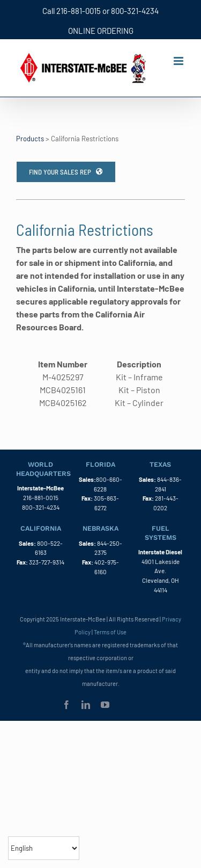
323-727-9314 (47, 562)
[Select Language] (44, 848)
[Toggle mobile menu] (179, 61)
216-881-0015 (79, 11)
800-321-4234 (135, 11)
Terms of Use (110, 632)
